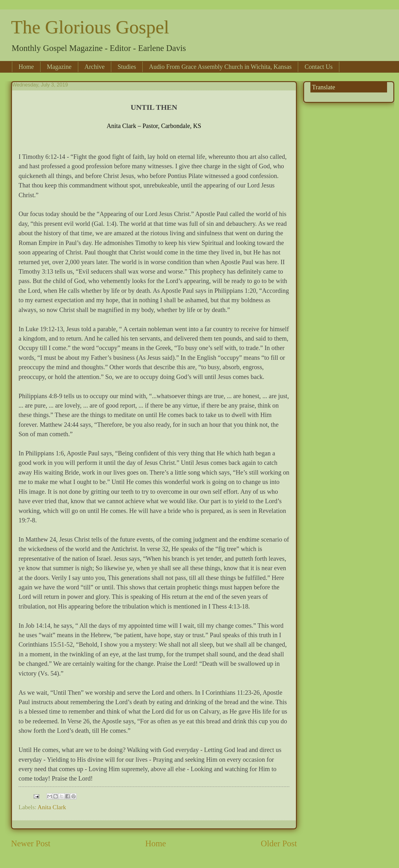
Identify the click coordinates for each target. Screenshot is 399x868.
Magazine (59, 67)
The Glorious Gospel (90, 27)
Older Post (279, 843)
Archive (95, 67)
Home (26, 67)
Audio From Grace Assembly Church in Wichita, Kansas (220, 67)
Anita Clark (52, 807)
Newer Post (31, 843)
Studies (127, 67)
